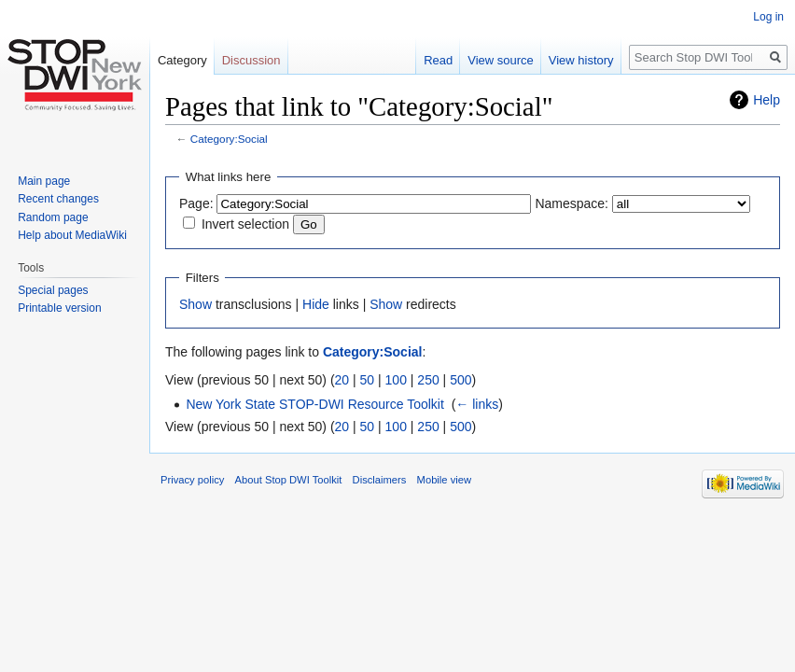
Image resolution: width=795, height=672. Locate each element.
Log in (768, 17)
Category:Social (229, 139)
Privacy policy (192, 480)
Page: (196, 203)
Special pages (53, 290)
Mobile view (444, 480)
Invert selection (245, 224)
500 (460, 380)
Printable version (59, 308)
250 (428, 380)
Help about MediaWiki (72, 235)
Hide (316, 304)
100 (396, 380)
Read (438, 60)
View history (581, 60)
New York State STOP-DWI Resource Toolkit (314, 404)
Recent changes (58, 199)
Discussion (251, 60)
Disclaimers (380, 480)
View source (501, 60)
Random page (53, 217)
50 (368, 380)
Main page (44, 181)
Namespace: (572, 203)
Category (182, 60)
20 (342, 380)
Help (767, 100)
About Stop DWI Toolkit (289, 480)
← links (477, 404)
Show (195, 304)
